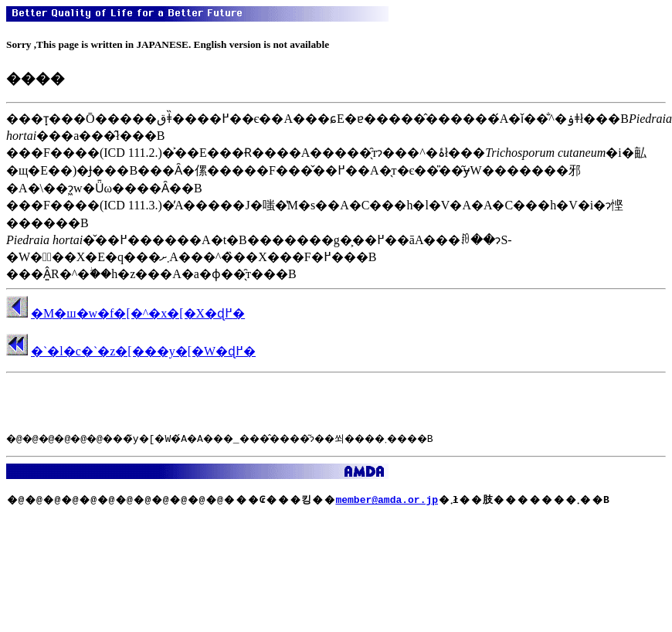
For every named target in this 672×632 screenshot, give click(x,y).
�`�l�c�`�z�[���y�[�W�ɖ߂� (143, 351)
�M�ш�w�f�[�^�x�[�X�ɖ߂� (138, 313)
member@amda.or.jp (387, 499)
